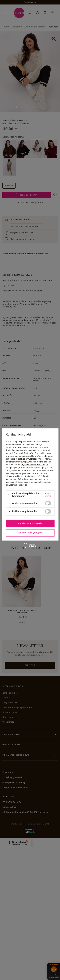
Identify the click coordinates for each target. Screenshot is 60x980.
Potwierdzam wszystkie (30, 523)
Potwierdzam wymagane (30, 533)
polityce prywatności (27, 459)
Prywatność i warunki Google (34, 465)
